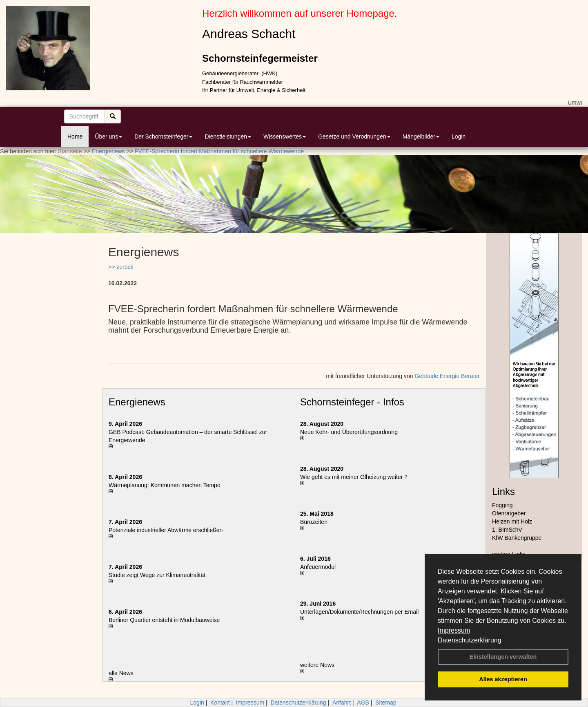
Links (503, 491)
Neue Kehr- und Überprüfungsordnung (349, 432)
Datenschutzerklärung (470, 640)
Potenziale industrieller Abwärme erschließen (166, 530)
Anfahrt (342, 703)
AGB (363, 703)
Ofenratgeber (509, 513)
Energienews (137, 402)
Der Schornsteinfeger (163, 136)
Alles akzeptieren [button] (503, 679)
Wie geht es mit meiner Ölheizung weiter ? (354, 477)
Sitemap (386, 703)
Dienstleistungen (228, 136)
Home (75, 136)
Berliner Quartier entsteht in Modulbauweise (164, 620)
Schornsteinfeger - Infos (352, 402)
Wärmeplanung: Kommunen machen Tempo (165, 485)
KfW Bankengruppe (517, 538)
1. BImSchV (507, 530)
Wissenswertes (285, 136)
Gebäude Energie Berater (447, 376)
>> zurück (121, 267)
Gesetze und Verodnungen (354, 136)
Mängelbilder (421, 136)
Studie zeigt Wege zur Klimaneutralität (157, 575)
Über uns (108, 136)
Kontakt (220, 703)
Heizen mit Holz (512, 521)
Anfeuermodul (318, 567)
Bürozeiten (314, 522)
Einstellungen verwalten (503, 657)
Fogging (502, 505)
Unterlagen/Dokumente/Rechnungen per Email (359, 612)
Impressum (454, 630)
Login (459, 136)
